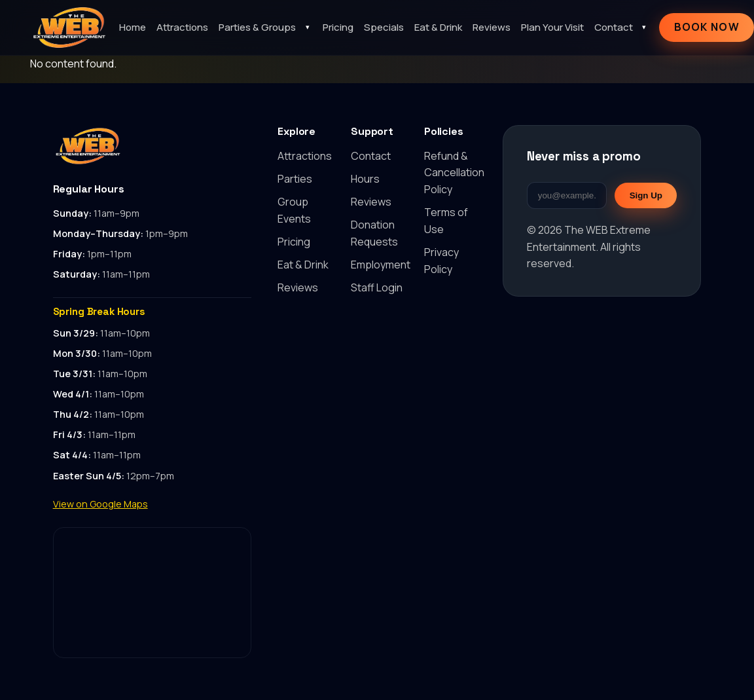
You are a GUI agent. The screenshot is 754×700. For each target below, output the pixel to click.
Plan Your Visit (552, 27)
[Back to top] (153, 146)
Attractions (182, 27)
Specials (384, 27)
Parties (295, 179)
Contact (614, 27)
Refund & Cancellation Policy (454, 173)
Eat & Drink (438, 27)
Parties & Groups (257, 27)
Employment (381, 265)
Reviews (492, 27)
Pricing (338, 27)
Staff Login (377, 287)
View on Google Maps (100, 504)
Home (133, 27)
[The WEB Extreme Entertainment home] (69, 28)
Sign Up (646, 195)
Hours (365, 179)
